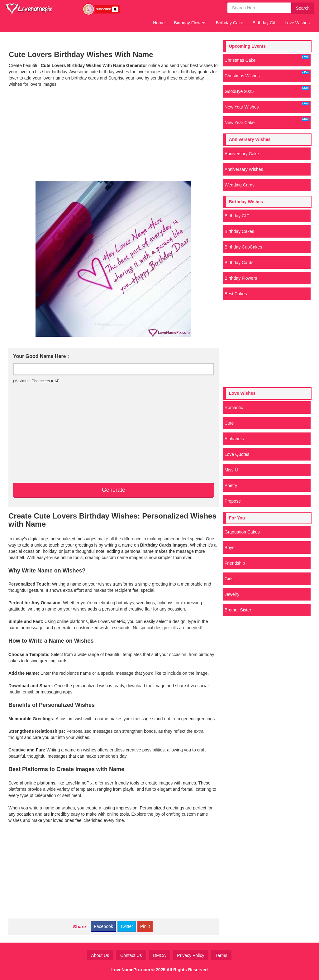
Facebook (103, 926)
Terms (221, 955)
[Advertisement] (113, 134)
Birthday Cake (230, 23)
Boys (229, 548)
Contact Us (131, 955)
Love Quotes (237, 454)
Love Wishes (297, 23)
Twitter (127, 926)
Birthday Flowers (190, 23)
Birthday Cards (239, 263)
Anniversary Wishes (244, 169)
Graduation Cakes (242, 532)
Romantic (234, 408)
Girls (229, 579)
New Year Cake (267, 121)
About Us (100, 955)
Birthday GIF (237, 216)
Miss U (231, 470)
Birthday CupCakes (243, 247)
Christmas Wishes (267, 75)
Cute (229, 423)
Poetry (231, 485)
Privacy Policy (190, 955)
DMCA (159, 955)
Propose (233, 501)
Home (159, 23)
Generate (114, 490)
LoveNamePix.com (131, 970)
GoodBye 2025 (267, 90)
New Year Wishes (267, 106)
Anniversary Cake (242, 154)
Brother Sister (238, 610)
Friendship (235, 563)
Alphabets (234, 439)
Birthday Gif (264, 23)
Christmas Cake (267, 59)
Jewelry (232, 594)
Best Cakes (236, 294)
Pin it (145, 926)
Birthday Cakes (239, 231)
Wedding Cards (240, 185)
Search (303, 8)
